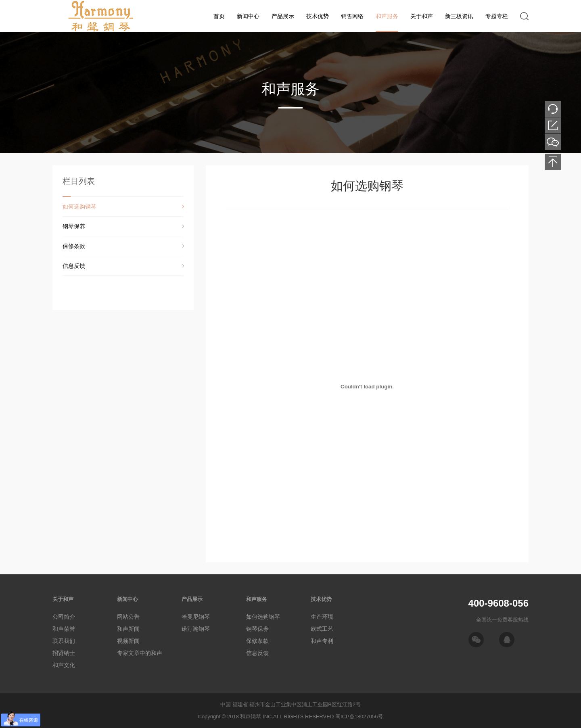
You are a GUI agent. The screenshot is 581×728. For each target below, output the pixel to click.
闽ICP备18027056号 (359, 717)
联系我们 (64, 641)
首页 (219, 16)
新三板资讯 (459, 16)
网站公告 (128, 617)
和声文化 (64, 665)
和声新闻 (128, 629)
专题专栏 (497, 16)
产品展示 (283, 16)
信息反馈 (74, 266)
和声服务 (387, 16)
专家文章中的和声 (140, 653)
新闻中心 (248, 16)
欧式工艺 (322, 629)
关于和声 (422, 16)
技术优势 (318, 16)
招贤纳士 (64, 653)
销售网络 (352, 16)
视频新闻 (128, 641)
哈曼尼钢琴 (196, 617)
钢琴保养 (74, 226)
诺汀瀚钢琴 (196, 629)
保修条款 (74, 246)
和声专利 (322, 641)
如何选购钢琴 (79, 207)
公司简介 (64, 617)
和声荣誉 (64, 629)
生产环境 (322, 617)
